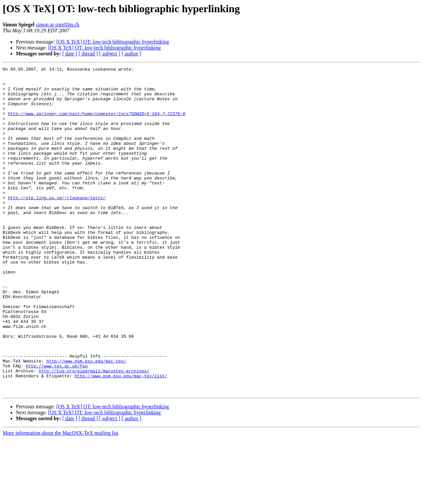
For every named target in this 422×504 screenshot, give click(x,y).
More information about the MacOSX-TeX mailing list (60, 498)
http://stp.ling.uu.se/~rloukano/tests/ (57, 224)
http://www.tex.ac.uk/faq (57, 426)
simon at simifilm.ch (57, 25)
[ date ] (70, 54)
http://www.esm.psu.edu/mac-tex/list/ (121, 438)
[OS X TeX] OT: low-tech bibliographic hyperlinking (113, 42)
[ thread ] (88, 54)
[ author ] (132, 54)
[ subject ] (110, 54)
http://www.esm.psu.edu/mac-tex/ (86, 420)
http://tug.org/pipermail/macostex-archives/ (94, 432)
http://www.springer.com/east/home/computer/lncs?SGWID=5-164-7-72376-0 (97, 123)
